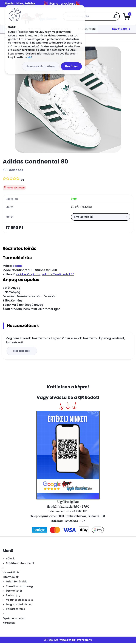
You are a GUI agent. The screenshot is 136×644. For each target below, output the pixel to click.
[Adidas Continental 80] (68, 100)
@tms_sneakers (62, 3)
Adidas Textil (87, 29)
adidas (17, 267)
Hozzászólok (22, 352)
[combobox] (101, 217)
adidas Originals (28, 275)
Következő (120, 29)
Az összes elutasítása (41, 66)
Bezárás (71, 66)
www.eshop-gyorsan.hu (76, 640)
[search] (110, 18)
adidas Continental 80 (58, 275)
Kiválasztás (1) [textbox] (84, 217)
